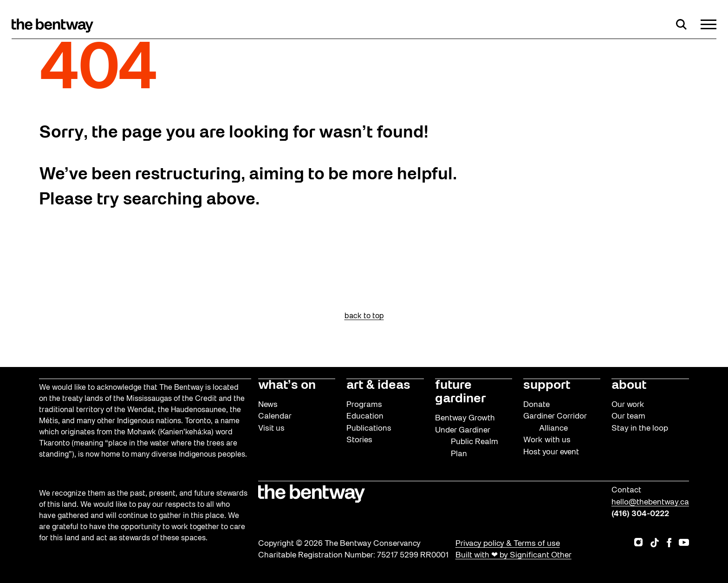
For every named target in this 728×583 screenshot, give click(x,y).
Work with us (547, 440)
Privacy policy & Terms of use (508, 544)
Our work (628, 405)
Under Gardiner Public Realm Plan (467, 442)
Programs (364, 405)
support (547, 386)
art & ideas (378, 386)
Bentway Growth (465, 418)
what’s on (287, 386)
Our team (628, 416)
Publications (369, 429)
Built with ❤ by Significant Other (513, 555)
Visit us (271, 429)
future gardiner (460, 393)
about (629, 386)
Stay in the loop (640, 429)
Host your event (551, 452)
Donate (536, 405)
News (268, 405)
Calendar (275, 416)
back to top (364, 316)
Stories (359, 440)
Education (365, 416)
